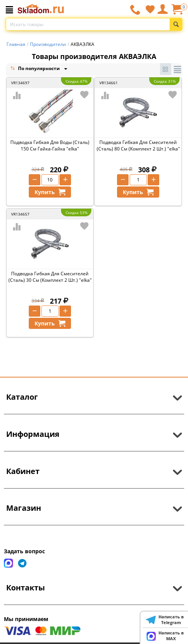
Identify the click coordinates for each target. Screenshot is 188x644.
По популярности (36, 69)
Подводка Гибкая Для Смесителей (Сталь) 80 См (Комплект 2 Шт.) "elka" (138, 145)
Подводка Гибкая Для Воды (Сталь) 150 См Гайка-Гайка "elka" (50, 145)
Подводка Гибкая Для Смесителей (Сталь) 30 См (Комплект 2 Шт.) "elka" (50, 277)
